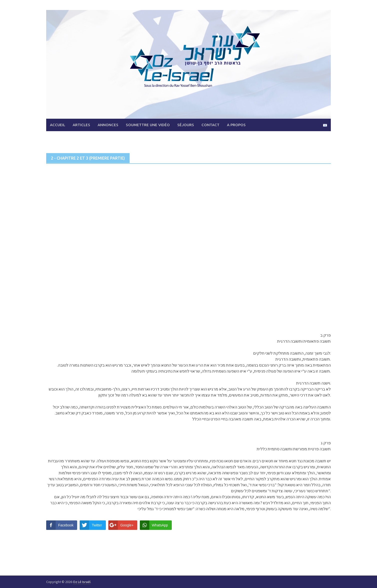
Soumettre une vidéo (148, 125)
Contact (210, 125)
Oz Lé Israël (82, 582)
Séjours (186, 125)
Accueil (58, 125)
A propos (236, 125)
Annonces (108, 125)
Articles (81, 125)
